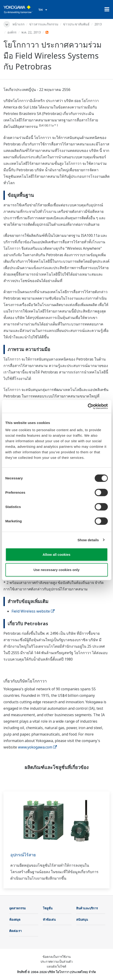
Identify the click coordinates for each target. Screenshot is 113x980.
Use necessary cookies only (56, 570)
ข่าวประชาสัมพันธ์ (76, 24)
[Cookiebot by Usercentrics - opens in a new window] (88, 406)
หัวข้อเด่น (49, 920)
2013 (98, 24)
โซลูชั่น (48, 908)
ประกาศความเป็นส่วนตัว (56, 962)
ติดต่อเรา (15, 931)
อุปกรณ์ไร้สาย (23, 855)
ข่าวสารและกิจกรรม (44, 24)
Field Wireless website (33, 611)
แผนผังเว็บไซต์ (56, 966)
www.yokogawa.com (37, 747)
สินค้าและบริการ (87, 908)
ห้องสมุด (15, 920)
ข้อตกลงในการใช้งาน (57, 957)
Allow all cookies (56, 555)
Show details (88, 540)
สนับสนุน (82, 920)
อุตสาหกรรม (17, 908)
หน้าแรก (18, 24)
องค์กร (12, 32)
